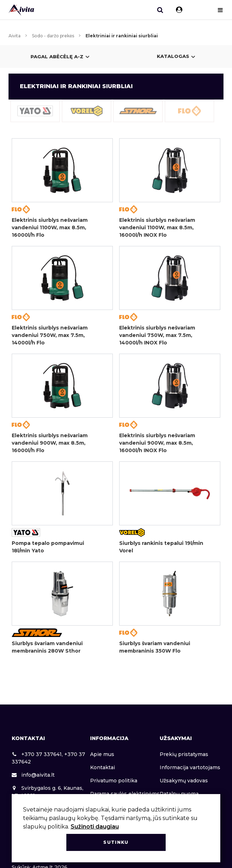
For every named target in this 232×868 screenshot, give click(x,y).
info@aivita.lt (33, 775)
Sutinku (116, 842)
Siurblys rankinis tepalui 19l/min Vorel (161, 547)
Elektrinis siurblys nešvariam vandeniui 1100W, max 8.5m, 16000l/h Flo (50, 227)
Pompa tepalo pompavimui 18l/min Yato (48, 547)
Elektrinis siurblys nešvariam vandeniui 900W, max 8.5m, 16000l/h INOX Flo (157, 443)
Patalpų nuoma (179, 794)
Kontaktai (103, 767)
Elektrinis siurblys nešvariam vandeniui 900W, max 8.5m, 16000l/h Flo (50, 443)
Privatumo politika (114, 781)
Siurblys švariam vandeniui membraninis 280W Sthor (47, 647)
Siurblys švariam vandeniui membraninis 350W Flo (155, 647)
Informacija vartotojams (190, 767)
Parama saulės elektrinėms (125, 794)
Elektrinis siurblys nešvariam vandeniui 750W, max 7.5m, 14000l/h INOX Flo (157, 335)
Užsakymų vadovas (184, 781)
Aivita (15, 36)
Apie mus (102, 754)
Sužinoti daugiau (95, 827)
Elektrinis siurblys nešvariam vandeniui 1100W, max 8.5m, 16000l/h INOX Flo (157, 227)
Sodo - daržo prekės (53, 36)
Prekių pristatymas (184, 754)
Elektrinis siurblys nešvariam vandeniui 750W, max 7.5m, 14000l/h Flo (50, 335)
